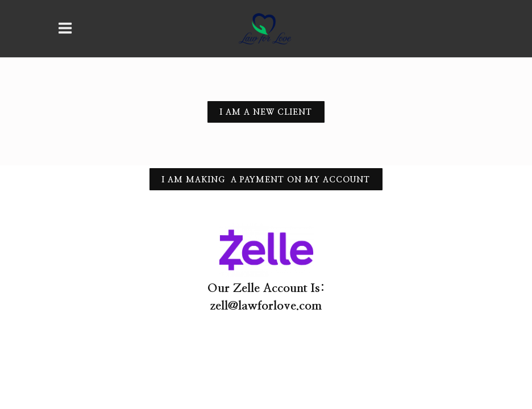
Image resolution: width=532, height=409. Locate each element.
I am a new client (266, 112)
